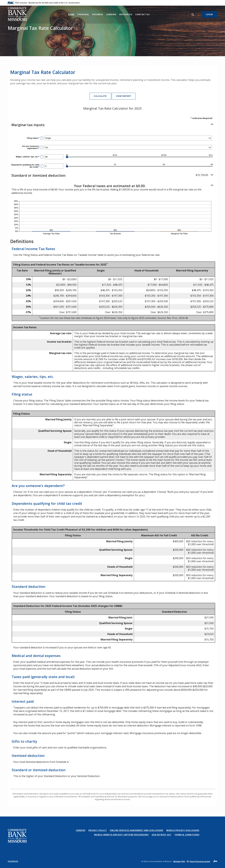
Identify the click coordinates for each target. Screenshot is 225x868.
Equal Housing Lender (200, 861)
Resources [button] (126, 14)
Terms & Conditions (187, 835)
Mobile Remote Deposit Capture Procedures (121, 835)
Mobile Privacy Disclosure (183, 830)
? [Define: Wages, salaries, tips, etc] (42, 157)
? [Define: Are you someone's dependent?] (42, 147)
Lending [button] (111, 14)
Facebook (13, 861)
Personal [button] (83, 14)
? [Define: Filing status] (42, 138)
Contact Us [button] (142, 14)
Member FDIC (179, 861)
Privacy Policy (98, 830)
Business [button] (98, 14)
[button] (112, 125)
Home (71, 14)
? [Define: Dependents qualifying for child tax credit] (42, 166)
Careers (81, 830)
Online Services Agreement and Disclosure (137, 830)
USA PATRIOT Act (162, 835)
